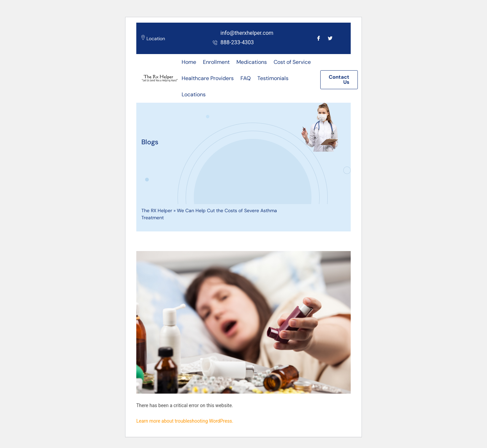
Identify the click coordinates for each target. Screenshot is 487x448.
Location (156, 39)
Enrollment (216, 62)
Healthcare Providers (208, 78)
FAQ (246, 78)
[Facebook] (318, 38)
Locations (194, 94)
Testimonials (273, 78)
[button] (339, 80)
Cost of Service (292, 62)
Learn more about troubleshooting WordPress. (185, 421)
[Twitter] (330, 38)
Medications (252, 62)
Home (189, 62)
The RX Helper (157, 210)
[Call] (341, 38)
